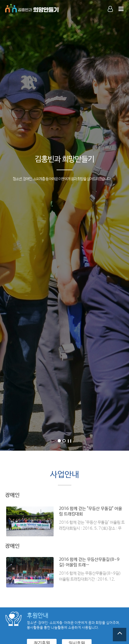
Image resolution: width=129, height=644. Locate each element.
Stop (69, 441)
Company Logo (32, 8)
